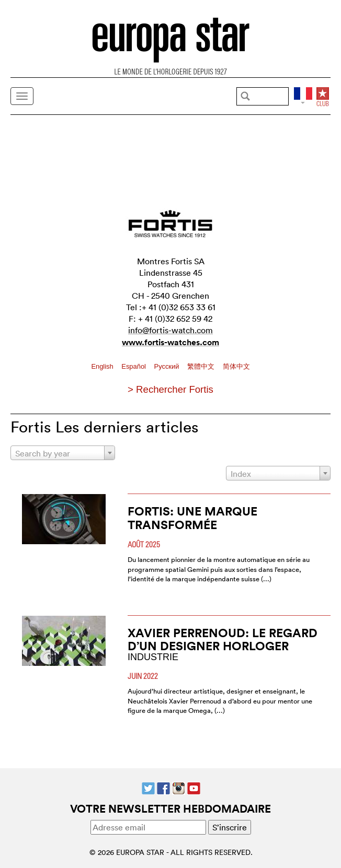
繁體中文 (202, 366)
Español (134, 366)
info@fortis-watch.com (170, 330)
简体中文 (236, 366)
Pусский (168, 366)
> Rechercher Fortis (170, 389)
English (103, 366)
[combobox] (63, 453)
